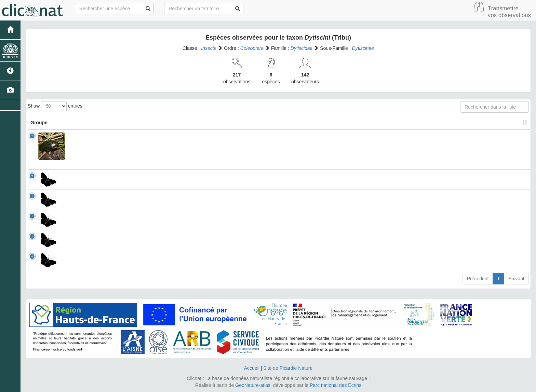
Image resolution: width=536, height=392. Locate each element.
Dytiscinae (363, 48)
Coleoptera (252, 48)
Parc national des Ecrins (336, 385)
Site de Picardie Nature (288, 368)
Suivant (516, 279)
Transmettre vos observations (509, 12)
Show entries (55, 106)
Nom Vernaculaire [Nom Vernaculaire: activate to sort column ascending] (267, 123)
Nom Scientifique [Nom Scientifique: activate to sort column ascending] (123, 123)
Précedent (478, 279)
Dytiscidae (302, 48)
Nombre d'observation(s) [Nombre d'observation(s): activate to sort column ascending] (422, 123)
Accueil (252, 368)
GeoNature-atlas (253, 385)
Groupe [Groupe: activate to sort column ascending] (39, 123)
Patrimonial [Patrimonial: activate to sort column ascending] (344, 123)
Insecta (209, 48)
